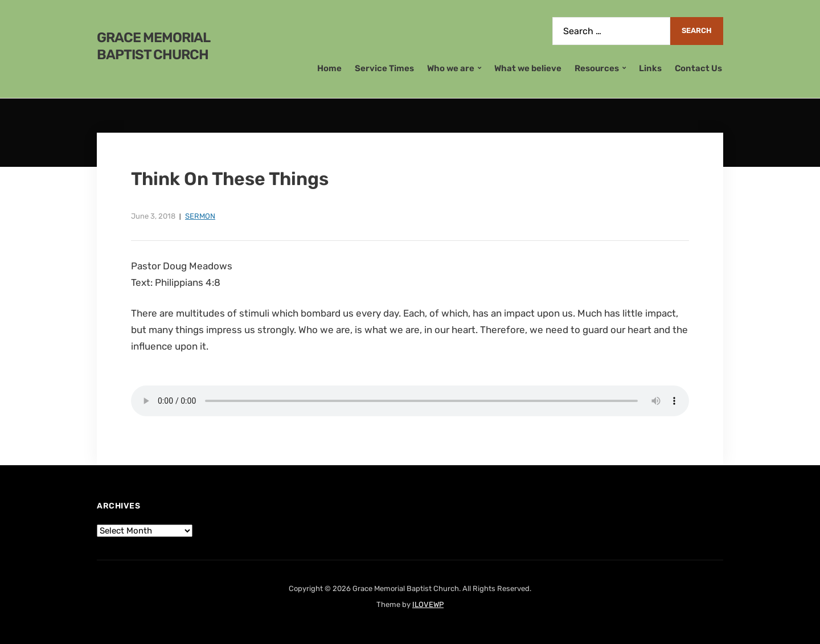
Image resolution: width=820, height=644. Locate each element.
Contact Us (698, 68)
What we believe (528, 68)
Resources (597, 68)
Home (329, 68)
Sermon (200, 216)
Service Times (384, 68)
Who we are (451, 68)
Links (650, 68)
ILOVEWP (428, 604)
